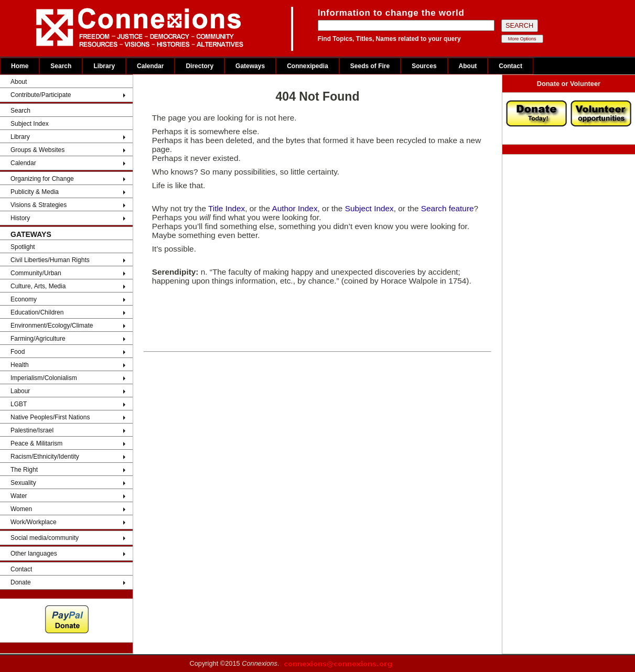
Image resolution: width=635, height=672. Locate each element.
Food (18, 352)
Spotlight (23, 247)
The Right (24, 470)
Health (20, 365)
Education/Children (37, 312)
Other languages (34, 554)
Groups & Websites (37, 150)
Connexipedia (308, 66)
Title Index (227, 208)
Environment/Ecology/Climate (52, 326)
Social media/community (45, 538)
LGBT (19, 404)
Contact (510, 66)
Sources (424, 66)
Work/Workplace (34, 522)
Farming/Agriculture (38, 339)
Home (20, 66)
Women (21, 509)
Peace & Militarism (36, 443)
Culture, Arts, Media (38, 286)
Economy (24, 299)
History (20, 218)
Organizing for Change (42, 179)
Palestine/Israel (32, 430)
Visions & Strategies (39, 205)
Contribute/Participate (41, 95)
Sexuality (23, 483)
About (468, 66)
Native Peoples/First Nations (50, 417)
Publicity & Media (35, 192)
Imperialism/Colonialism (44, 378)
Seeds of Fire (370, 66)
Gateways (250, 66)
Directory (200, 66)
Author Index (294, 208)
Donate (21, 582)
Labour (20, 391)
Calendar (150, 66)
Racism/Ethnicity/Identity (45, 457)
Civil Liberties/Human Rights (50, 260)
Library (104, 66)
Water (19, 496)
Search (61, 66)
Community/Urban (36, 273)
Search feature (448, 208)
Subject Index (30, 124)
